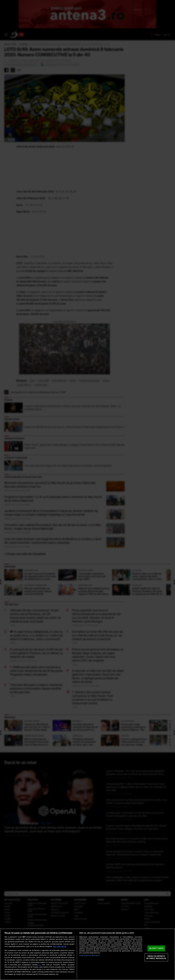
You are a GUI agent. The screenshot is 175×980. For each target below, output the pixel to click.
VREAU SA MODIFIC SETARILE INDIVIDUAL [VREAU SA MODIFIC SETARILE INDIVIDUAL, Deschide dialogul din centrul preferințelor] (156, 957)
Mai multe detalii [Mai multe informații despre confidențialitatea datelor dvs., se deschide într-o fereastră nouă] (60, 946)
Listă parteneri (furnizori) (89, 955)
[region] (88, 954)
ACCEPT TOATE (156, 948)
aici (40, 965)
